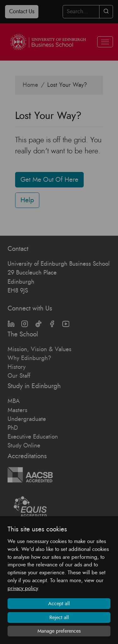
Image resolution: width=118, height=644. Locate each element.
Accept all (59, 604)
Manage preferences (59, 631)
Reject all (59, 617)
